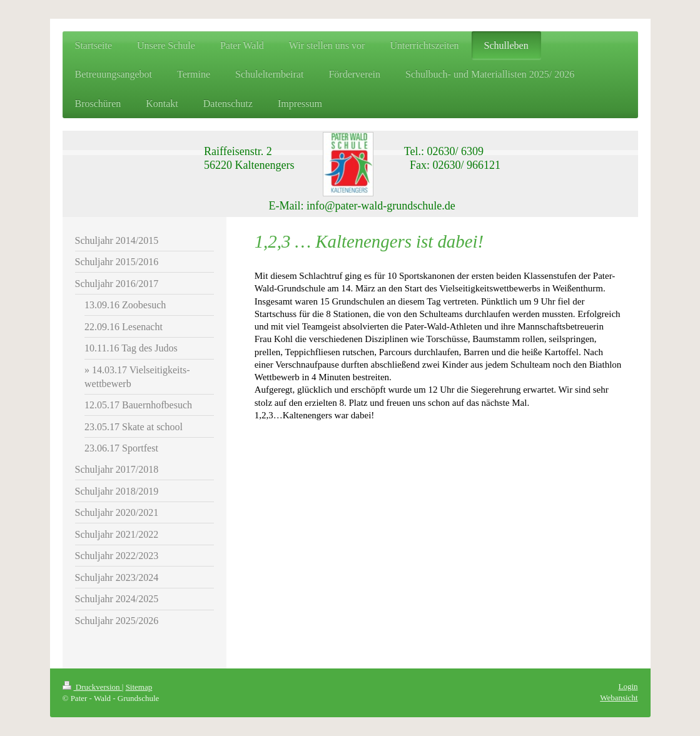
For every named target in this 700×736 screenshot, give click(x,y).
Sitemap (139, 687)
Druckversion (92, 687)
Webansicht (619, 698)
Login (628, 686)
